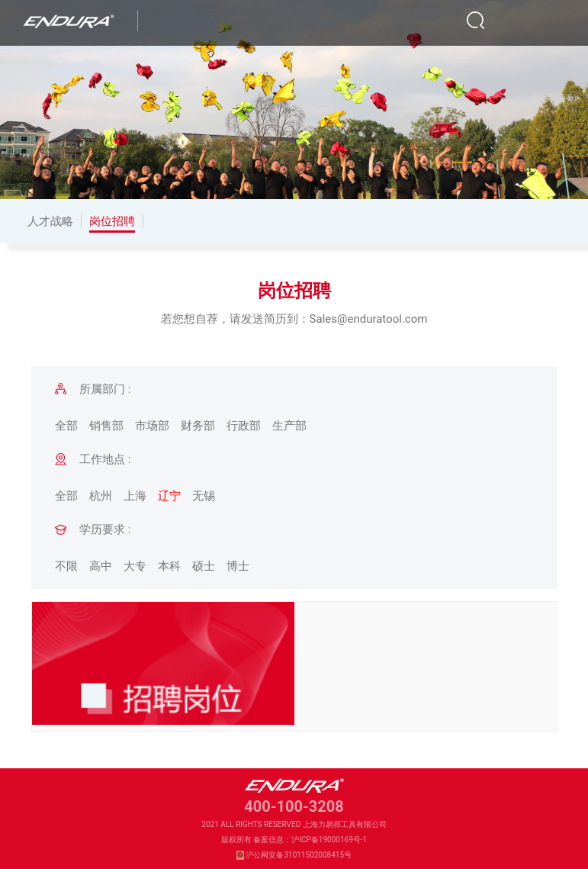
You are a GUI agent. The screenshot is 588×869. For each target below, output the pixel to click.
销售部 (106, 426)
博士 (238, 566)
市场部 (152, 426)
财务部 (198, 426)
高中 (101, 566)
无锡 (204, 496)
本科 (169, 566)
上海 (135, 496)
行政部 (244, 426)
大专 (135, 566)
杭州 (101, 496)
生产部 (289, 426)
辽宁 (169, 496)
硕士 (204, 566)
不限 (66, 566)
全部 (66, 426)
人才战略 (50, 221)
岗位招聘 (112, 221)
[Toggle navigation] (553, 20)
